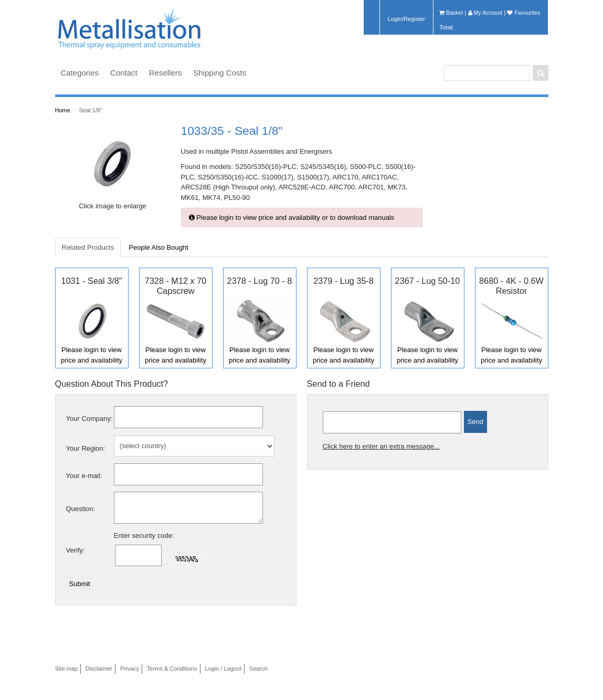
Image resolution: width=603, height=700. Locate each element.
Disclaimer (99, 669)
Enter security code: (144, 535)
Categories (80, 73)
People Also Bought (158, 247)
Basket (451, 13)
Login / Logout (223, 669)
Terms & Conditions (172, 669)
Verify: (76, 550)
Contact (124, 73)
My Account (485, 13)
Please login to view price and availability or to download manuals (292, 218)
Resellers (166, 73)
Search (258, 669)
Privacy (130, 669)
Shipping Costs (220, 73)
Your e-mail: (84, 476)
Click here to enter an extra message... (381, 446)
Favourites (523, 13)
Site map (67, 669)
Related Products (88, 247)
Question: (81, 509)
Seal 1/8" (90, 110)
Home (63, 110)
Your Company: (89, 418)
